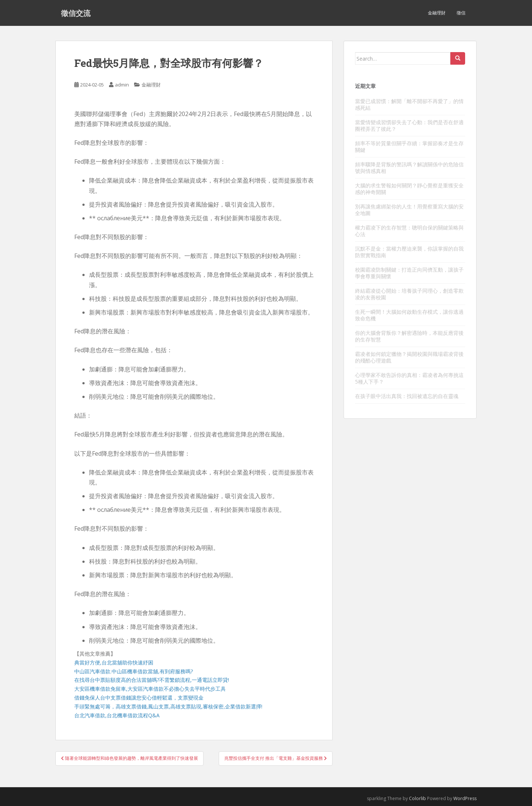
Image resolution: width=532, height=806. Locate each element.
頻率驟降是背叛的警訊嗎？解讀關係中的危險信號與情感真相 (409, 168)
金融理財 (437, 13)
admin (122, 85)
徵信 (461, 13)
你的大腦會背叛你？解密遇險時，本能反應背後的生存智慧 (409, 336)
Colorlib (417, 798)
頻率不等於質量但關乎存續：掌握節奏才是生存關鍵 (409, 147)
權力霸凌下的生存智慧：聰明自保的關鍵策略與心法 (409, 231)
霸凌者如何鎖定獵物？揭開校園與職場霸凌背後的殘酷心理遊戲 (409, 357)
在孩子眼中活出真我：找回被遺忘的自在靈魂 (407, 396)
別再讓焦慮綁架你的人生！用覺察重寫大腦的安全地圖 (409, 210)
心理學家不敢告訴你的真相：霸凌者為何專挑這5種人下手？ (409, 378)
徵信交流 (76, 13)
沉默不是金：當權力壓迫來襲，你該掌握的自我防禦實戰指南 (409, 252)
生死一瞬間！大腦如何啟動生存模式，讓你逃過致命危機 (409, 315)
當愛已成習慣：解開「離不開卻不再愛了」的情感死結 (409, 104)
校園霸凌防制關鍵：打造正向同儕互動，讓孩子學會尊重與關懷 (409, 273)
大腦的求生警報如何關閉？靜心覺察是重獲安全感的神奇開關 (409, 189)
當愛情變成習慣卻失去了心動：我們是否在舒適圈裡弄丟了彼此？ (409, 125)
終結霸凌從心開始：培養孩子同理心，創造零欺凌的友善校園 (409, 294)
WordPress (465, 798)
